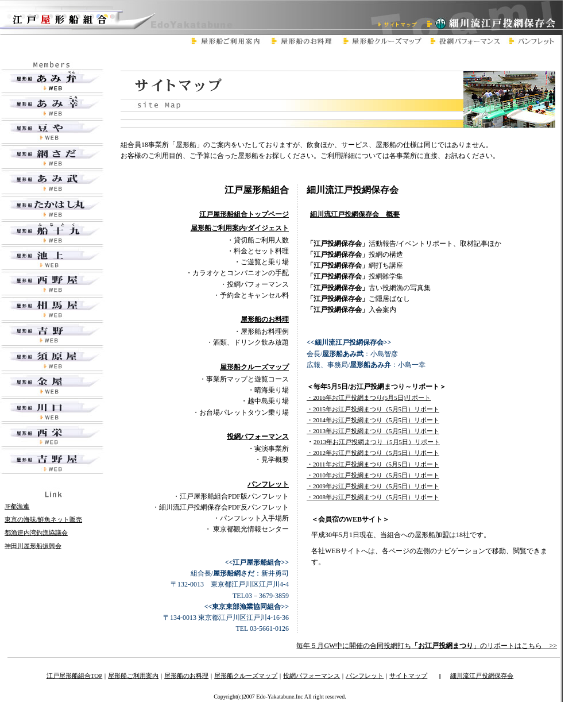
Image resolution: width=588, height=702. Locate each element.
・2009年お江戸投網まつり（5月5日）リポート (373, 486)
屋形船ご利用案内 (133, 676)
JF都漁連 (17, 506)
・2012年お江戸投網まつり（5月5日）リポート (373, 453)
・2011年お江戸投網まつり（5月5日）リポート (373, 464)
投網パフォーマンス (312, 676)
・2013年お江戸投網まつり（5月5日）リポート (373, 431)
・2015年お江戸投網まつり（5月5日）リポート (373, 409)
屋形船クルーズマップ (246, 676)
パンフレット (365, 676)
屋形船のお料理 (186, 676)
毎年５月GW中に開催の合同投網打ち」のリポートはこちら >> (427, 646)
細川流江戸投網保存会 (482, 676)
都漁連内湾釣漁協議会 (36, 533)
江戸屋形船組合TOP (75, 676)
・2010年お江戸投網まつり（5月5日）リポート (373, 475)
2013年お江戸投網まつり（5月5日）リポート (377, 442)
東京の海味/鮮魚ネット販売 (43, 519)
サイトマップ (408, 676)
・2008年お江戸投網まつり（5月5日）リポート (373, 497)
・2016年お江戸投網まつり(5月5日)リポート (369, 398)
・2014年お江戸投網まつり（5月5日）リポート (373, 420)
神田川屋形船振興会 (33, 546)
